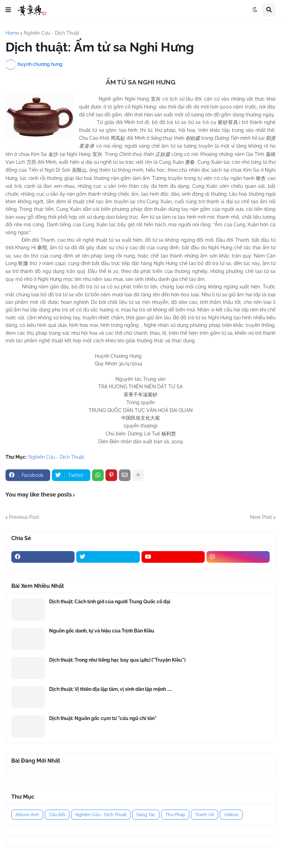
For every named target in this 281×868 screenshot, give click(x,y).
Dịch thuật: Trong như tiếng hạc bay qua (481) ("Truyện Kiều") (117, 660)
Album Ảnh (27, 815)
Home (12, 33)
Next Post (261, 517)
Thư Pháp (175, 815)
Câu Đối (57, 815)
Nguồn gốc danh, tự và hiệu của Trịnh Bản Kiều (102, 631)
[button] (8, 10)
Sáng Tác (146, 815)
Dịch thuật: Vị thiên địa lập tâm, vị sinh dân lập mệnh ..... (111, 689)
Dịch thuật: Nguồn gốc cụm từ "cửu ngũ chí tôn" (103, 718)
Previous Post (24, 517)
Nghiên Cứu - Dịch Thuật (52, 33)
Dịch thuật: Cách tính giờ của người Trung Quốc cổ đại (110, 602)
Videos (231, 815)
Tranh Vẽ (205, 815)
